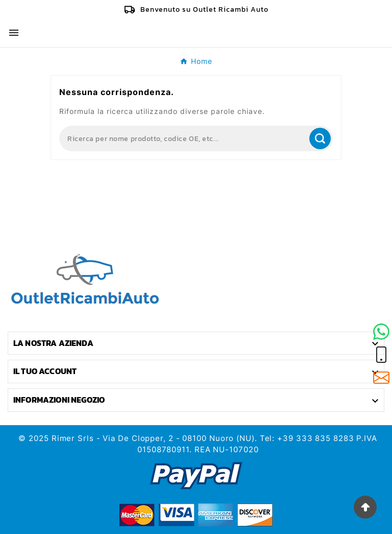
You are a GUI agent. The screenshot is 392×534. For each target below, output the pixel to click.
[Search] (183, 138)
